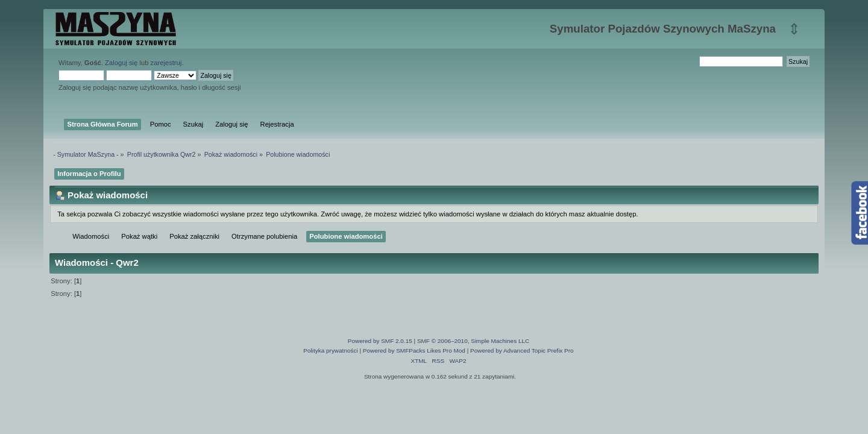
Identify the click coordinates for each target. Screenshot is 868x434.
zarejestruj (166, 63)
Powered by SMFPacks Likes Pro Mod (414, 351)
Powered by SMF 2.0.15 (380, 341)
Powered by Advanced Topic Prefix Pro (522, 351)
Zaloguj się (121, 63)
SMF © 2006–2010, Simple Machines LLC (473, 341)
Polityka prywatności (330, 351)
